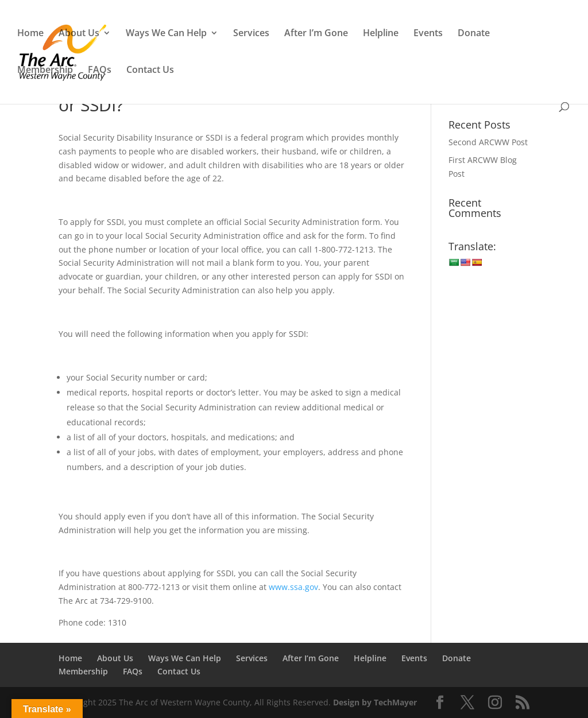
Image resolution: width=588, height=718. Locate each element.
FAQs (100, 71)
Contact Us (150, 71)
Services (251, 34)
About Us (79, 34)
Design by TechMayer (375, 702)
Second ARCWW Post (488, 142)
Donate (474, 34)
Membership (45, 71)
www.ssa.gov (293, 587)
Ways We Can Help (166, 34)
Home (30, 34)
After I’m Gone (316, 34)
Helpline (381, 34)
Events (428, 34)
